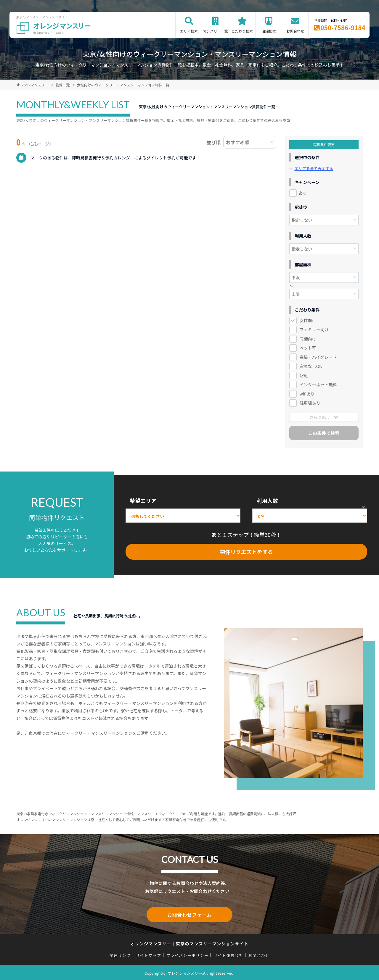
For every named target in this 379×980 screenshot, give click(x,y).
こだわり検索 (242, 31)
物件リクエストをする (246, 551)
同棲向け (308, 339)
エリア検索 (189, 31)
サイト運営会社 (228, 954)
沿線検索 (269, 31)
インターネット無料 (318, 385)
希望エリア (143, 501)
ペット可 (308, 348)
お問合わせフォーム (189, 914)
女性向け (308, 320)
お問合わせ (295, 31)
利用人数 (267, 501)
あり (303, 193)
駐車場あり (310, 403)
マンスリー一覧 (216, 31)
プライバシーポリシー (187, 954)
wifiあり (307, 394)
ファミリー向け (314, 330)
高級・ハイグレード (318, 357)
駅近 (304, 375)
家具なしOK (311, 366)
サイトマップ (149, 954)
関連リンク (120, 954)
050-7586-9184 (343, 28)
